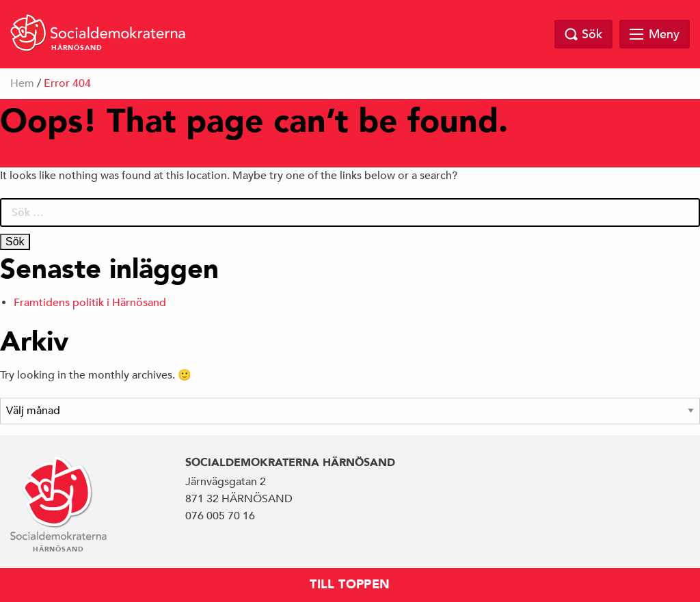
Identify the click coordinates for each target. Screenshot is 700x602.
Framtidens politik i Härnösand (90, 303)
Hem (22, 83)
